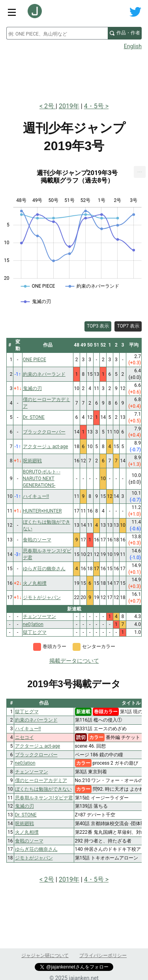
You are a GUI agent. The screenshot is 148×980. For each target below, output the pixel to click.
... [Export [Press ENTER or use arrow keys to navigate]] (140, 170)
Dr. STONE (26, 815)
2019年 (69, 106)
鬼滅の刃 (24, 806)
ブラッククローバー (36, 755)
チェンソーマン (32, 772)
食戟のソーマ (29, 841)
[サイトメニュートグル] (12, 12)
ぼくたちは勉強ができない (43, 789)
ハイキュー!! (28, 729)
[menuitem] (140, 172)
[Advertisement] (74, 73)
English (133, 46)
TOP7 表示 (128, 326)
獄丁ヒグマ (27, 712)
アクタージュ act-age (38, 746)
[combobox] (57, 33)
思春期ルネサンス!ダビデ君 (44, 798)
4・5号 (94, 106)
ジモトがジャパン (34, 858)
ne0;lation (25, 763)
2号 (50, 106)
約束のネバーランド (36, 720)
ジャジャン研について (45, 955)
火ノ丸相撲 (27, 832)
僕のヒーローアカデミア (41, 780)
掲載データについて (74, 661)
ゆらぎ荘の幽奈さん (36, 849)
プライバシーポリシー (103, 955)
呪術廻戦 (24, 824)
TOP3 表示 (98, 326)
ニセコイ (24, 737)
